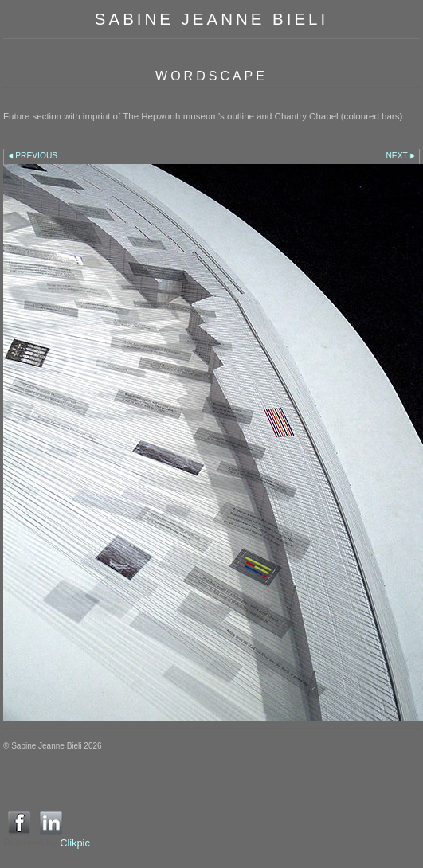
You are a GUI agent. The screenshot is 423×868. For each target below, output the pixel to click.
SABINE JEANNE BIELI (211, 19)
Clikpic (75, 843)
